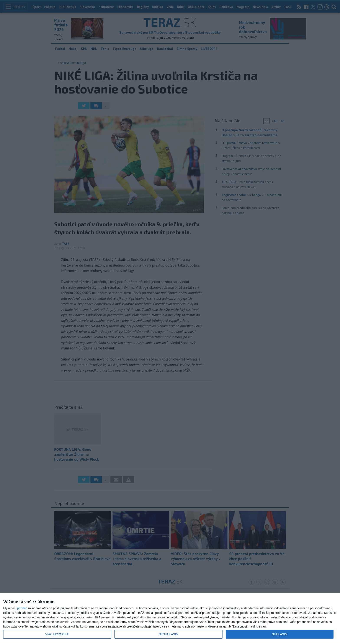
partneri (22, 608)
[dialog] (170, 619)
